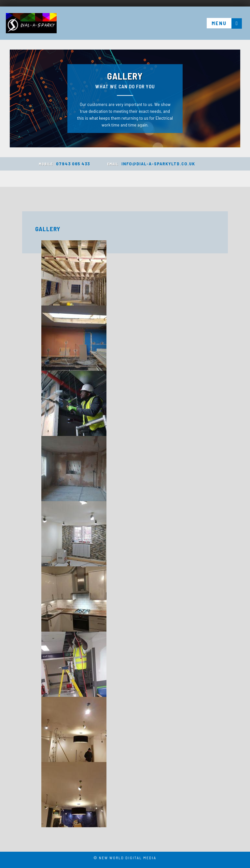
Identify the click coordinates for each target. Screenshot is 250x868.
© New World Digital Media (125, 858)
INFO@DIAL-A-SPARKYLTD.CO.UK (151, 164)
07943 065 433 (64, 164)
